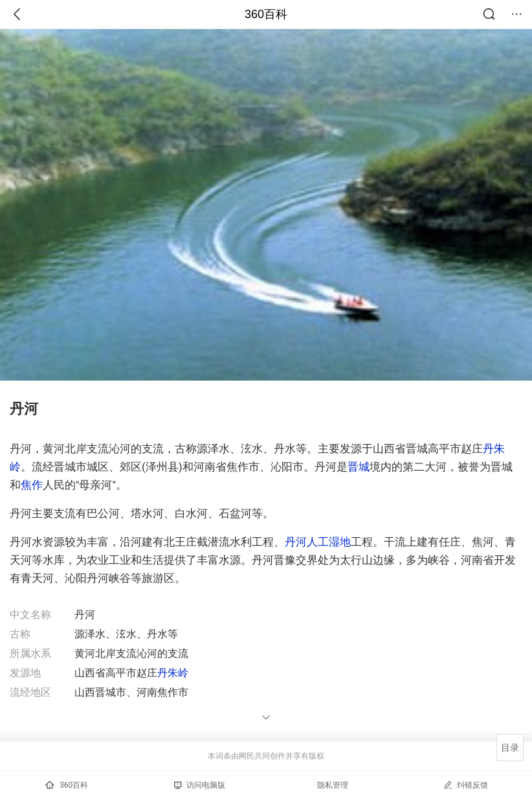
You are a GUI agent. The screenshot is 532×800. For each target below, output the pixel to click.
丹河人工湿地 (318, 542)
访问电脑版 (200, 785)
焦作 (32, 485)
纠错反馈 (466, 785)
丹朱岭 (173, 673)
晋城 (359, 467)
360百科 (266, 14)
